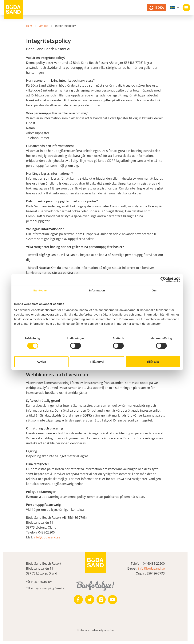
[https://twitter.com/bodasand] (91, 600)
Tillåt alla (153, 362)
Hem (31, 26)
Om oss (45, 26)
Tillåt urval (97, 362)
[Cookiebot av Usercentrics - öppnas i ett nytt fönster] (163, 279)
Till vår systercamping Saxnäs (47, 588)
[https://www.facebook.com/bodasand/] (80, 600)
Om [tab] (154, 290)
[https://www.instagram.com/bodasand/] (103, 600)
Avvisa (41, 362)
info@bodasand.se (49, 537)
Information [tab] (97, 290)
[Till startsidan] (13, 9)
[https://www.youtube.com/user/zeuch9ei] (114, 600)
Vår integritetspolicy (41, 582)
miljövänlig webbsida (104, 630)
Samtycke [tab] (40, 290)
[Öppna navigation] (186, 8)
